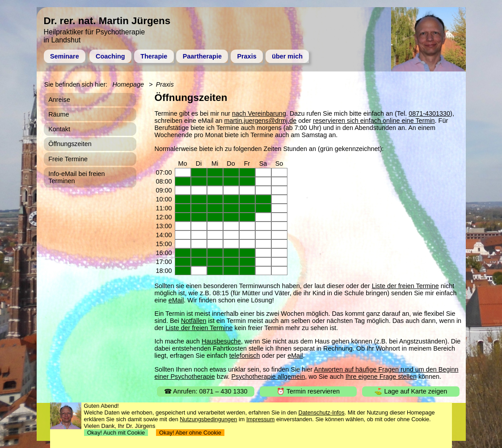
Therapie (154, 56)
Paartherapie (202, 56)
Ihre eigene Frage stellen (381, 377)
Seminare (65, 56)
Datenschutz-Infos (322, 412)
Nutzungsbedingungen (208, 419)
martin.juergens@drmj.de (261, 121)
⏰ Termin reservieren (308, 391)
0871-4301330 (429, 113)
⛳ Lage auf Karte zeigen (411, 391)
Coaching (110, 56)
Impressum (260, 419)
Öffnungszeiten (70, 144)
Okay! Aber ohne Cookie (190, 433)
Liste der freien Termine (405, 286)
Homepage (128, 84)
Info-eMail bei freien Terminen (76, 177)
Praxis (247, 56)
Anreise (59, 100)
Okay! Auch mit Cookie (116, 433)
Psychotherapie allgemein (268, 377)
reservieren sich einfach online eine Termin (374, 121)
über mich (287, 56)
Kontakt (59, 129)
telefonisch (245, 356)
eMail (176, 300)
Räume (59, 114)
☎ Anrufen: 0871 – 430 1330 (206, 391)
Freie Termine (68, 159)
